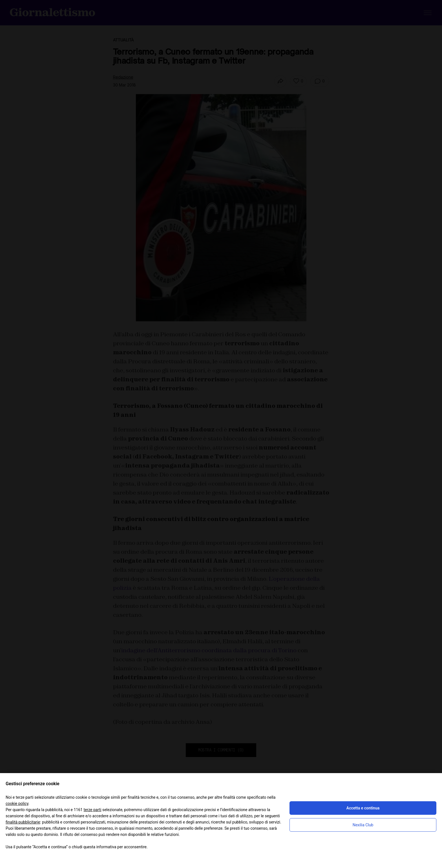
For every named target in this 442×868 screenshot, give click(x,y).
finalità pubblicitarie (23, 822)
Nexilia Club (363, 825)
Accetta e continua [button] (363, 808)
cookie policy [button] (17, 804)
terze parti (92, 810)
